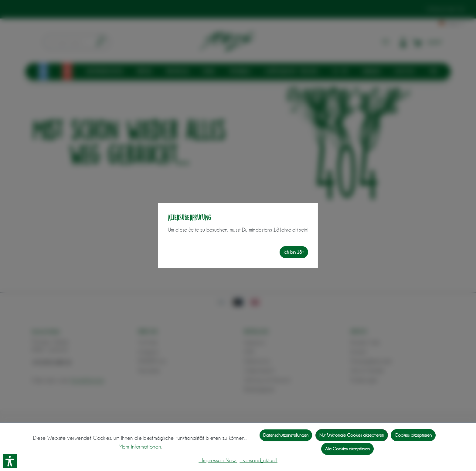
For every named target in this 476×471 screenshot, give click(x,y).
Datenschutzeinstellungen (286, 435)
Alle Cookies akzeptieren (347, 449)
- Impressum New (218, 460)
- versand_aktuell (258, 460)
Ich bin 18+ (294, 252)
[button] (10, 461)
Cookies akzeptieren (413, 435)
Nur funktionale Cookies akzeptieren (352, 435)
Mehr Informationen (140, 447)
